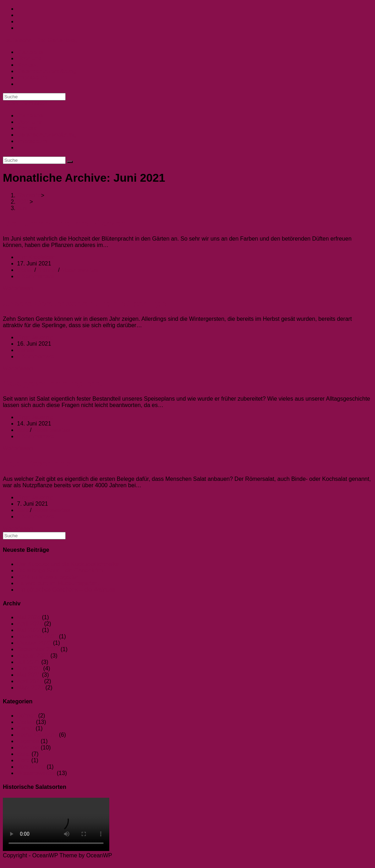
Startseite (30, 116)
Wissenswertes (79, 270)
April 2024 (30, 624)
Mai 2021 (29, 675)
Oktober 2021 (34, 643)
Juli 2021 (28, 662)
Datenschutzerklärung (47, 135)
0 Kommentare (36, 276)
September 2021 (38, 649)
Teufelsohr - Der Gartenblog (40, 40)
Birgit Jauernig (35, 337)
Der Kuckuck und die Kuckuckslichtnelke (68, 564)
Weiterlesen (19, 288)
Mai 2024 (29, 617)
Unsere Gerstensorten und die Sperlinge (84, 304)
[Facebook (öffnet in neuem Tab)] (18, 9)
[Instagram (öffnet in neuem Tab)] (18, 15)
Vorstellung (31, 767)
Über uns (29, 122)
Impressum (32, 141)
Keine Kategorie (37, 735)
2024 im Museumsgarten (48, 577)
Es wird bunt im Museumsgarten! (58, 583)
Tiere (23, 760)
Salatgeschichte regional (53, 383)
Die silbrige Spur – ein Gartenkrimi (60, 570)
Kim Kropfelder (36, 257)
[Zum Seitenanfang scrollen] (4, 862)
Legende (28, 741)
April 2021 (30, 681)
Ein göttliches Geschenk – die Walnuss (66, 590)
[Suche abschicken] (70, 162)
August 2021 (33, 656)
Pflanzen (47, 270)
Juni (22, 208)
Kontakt (28, 128)
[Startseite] (29, 195)
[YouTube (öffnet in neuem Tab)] (18, 21)
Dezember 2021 (37, 636)
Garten (26, 270)
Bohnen (27, 716)
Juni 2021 (29, 668)
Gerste (26, 350)
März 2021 (31, 688)
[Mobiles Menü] (25, 103)
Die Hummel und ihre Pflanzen (64, 223)
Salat (23, 430)
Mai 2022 (29, 630)
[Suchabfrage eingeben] (34, 97)
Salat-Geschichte (37, 464)
